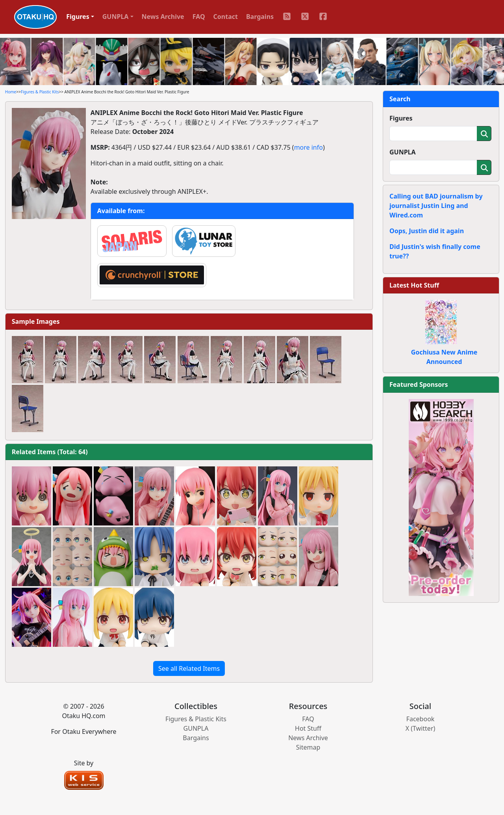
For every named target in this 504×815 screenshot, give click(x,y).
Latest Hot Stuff (414, 285)
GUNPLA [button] (116, 17)
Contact (226, 17)
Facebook (421, 719)
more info (309, 147)
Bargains (260, 17)
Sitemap (308, 747)
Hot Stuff (308, 728)
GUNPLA (403, 152)
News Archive (163, 17)
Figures (401, 118)
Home (11, 92)
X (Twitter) (421, 728)
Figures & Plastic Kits (40, 92)
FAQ (199, 17)
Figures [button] (78, 17)
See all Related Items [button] (189, 668)
